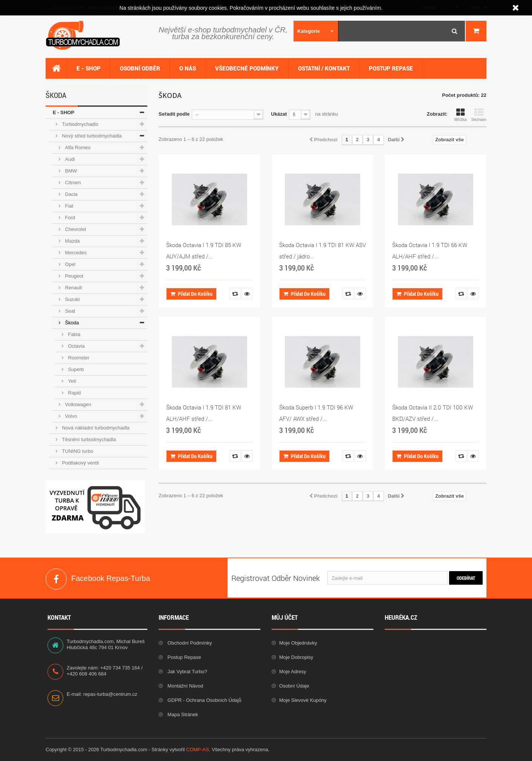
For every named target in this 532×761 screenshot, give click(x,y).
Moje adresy (293, 672)
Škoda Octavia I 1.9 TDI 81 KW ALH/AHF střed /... (204, 413)
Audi (69, 159)
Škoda (71, 323)
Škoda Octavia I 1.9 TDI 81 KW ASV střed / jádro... (323, 251)
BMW (70, 171)
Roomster (78, 358)
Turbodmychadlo (79, 124)
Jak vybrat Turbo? (187, 672)
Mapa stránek (182, 714)
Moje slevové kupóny (303, 700)
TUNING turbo (77, 451)
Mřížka (461, 115)
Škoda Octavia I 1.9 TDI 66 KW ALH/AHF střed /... (430, 251)
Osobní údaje (294, 686)
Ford (69, 218)
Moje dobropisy (296, 657)
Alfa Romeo (77, 147)
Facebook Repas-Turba (56, 579)
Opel (70, 264)
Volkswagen (77, 404)
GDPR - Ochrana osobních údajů (204, 700)
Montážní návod (185, 686)
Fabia (73, 334)
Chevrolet (75, 229)
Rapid (74, 393)
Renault (73, 288)
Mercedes (75, 253)
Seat (69, 311)
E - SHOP (63, 112)
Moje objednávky (298, 643)
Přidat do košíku (191, 294)
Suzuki (72, 299)
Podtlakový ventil (80, 463)
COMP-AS (198, 750)
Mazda (72, 241)
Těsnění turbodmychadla (88, 439)
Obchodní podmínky (189, 643)
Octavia (76, 346)
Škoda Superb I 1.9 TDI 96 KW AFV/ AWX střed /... (316, 413)
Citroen (72, 183)
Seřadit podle (174, 114)
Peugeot (73, 276)
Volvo (70, 416)
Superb (75, 369)
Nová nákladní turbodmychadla (95, 428)
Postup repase (184, 657)
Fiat (68, 206)
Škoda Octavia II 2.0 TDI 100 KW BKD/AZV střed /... (433, 413)
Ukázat (279, 114)
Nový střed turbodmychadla (91, 136)
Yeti (71, 381)
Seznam (479, 115)
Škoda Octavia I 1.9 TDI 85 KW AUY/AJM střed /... (204, 251)
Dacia (71, 194)
